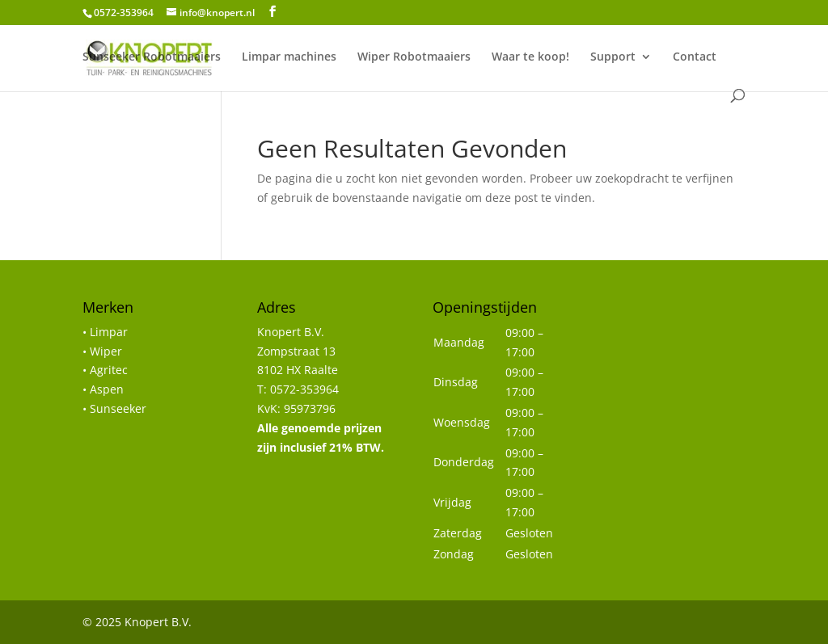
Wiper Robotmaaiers (414, 57)
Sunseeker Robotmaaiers (152, 57)
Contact (695, 57)
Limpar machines (289, 57)
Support (613, 57)
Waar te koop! (530, 57)
